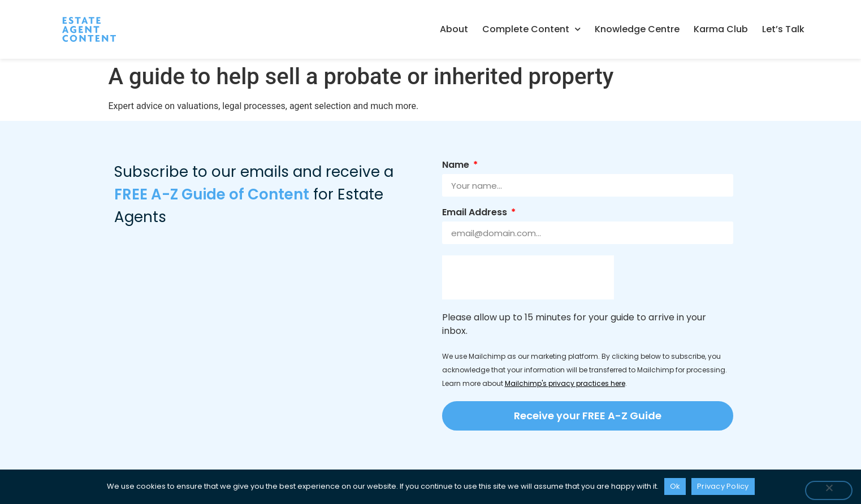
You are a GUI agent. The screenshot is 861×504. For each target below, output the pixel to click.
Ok (675, 486)
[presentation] (528, 277)
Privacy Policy (723, 486)
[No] (829, 490)
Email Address (476, 213)
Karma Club (721, 29)
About (454, 29)
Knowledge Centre (637, 29)
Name (457, 166)
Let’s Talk (783, 29)
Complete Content (531, 29)
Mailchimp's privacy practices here (565, 383)
